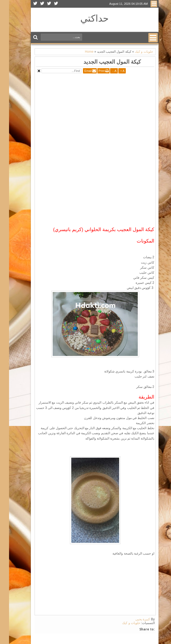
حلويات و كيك (122, 623)
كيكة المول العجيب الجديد (103, 62)
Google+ (33, 4)
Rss (26, 4)
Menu (145, 4)
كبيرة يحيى (134, 619)
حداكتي (85, 18)
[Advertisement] (101, 112)
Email (79, 71)
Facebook (40, 4)
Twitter (47, 4)
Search (27, 37)
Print (93, 71)
